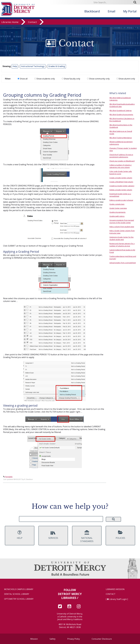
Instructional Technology (33, 66)
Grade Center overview (118, 208)
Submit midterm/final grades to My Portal (122, 251)
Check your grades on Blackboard (122, 161)
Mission (34, 639)
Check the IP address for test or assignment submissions (121, 156)
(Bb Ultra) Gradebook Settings (121, 110)
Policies (120, 535)
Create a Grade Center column (121, 178)
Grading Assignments (117, 212)
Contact (32, 24)
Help (15, 66)
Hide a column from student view (122, 227)
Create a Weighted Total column (121, 182)
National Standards (87, 536)
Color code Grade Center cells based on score (121, 173)
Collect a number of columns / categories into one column (121, 166)
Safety (53, 639)
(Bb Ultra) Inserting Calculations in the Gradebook (122, 120)
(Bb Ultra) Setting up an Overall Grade (121, 132)
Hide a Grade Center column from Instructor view (122, 232)
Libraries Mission (115, 589)
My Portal (130, 11)
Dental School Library (17, 594)
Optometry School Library (19, 599)
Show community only (98, 79)
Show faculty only (71, 79)
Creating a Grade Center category (122, 186)
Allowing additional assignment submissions (121, 143)
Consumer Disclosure (102, 639)
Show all (23, 79)
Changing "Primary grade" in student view (123, 149)
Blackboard (92, 11)
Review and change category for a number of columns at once (122, 245)
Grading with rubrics (117, 216)
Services (53, 535)
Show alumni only (126, 79)
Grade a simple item (117, 204)
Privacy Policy (74, 639)
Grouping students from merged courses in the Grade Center (122, 221)
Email (112, 11)
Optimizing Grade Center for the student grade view (121, 238)
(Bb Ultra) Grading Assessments (121, 114)
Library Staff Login (118, 599)
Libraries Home (10, 24)
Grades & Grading (57, 66)
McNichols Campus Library (19, 589)
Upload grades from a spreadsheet (123, 263)
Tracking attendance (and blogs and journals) (123, 257)
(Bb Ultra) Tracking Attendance (121, 138)
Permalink (9, 477)
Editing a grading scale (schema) (121, 200)
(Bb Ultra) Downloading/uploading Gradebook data (122, 105)
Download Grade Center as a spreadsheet (120, 195)
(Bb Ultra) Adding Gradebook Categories (120, 99)
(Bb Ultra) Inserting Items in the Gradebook (121, 126)
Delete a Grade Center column (121, 190)
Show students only (45, 79)
